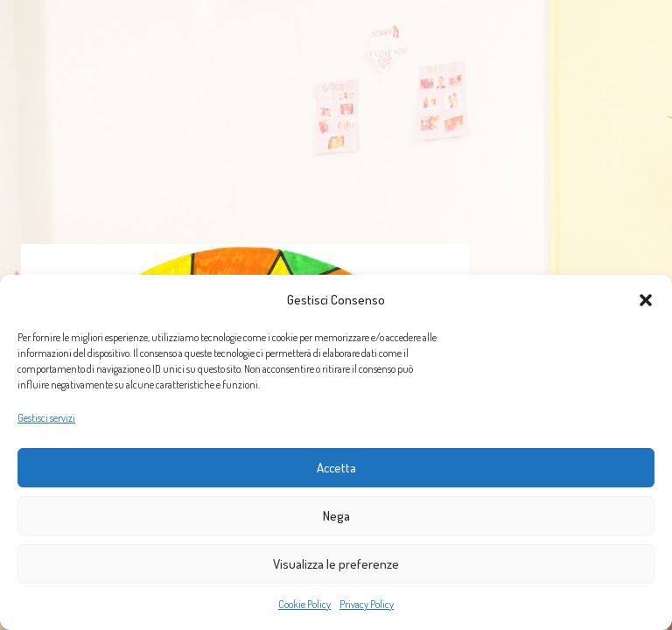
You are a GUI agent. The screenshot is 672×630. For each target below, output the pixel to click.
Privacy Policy (367, 604)
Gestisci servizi (46, 418)
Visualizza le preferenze (336, 564)
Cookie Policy (304, 604)
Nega (336, 516)
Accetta (336, 468)
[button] (646, 300)
